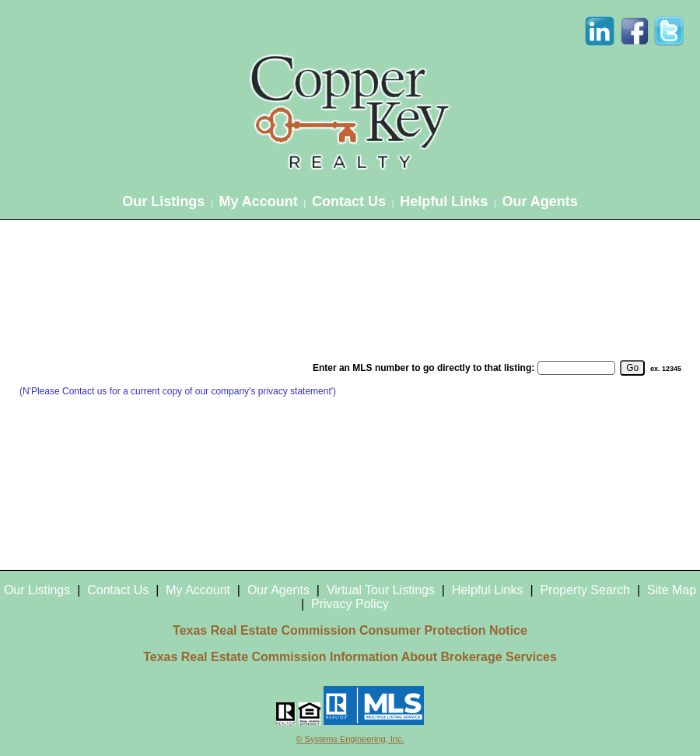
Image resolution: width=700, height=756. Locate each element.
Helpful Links (444, 201)
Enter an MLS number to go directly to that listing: (423, 368)
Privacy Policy (350, 604)
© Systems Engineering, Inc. (350, 739)
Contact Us (349, 201)
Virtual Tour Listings (381, 590)
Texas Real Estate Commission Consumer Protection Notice (350, 630)
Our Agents (539, 201)
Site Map (672, 590)
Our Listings (163, 201)
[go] (632, 368)
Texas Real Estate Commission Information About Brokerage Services (350, 657)
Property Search (585, 590)
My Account (258, 201)
